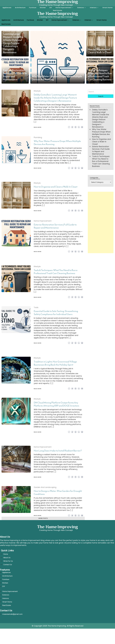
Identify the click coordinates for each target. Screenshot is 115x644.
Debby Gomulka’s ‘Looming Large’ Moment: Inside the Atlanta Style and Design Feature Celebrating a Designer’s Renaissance (13, 42)
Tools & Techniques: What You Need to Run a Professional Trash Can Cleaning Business (100, 75)
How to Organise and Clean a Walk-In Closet (100, 51)
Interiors (94, 8)
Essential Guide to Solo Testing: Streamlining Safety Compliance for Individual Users (56, 313)
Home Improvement (65, 8)
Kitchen (43, 8)
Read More (38, 127)
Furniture (33, 8)
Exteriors (82, 8)
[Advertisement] (100, 222)
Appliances (7, 8)
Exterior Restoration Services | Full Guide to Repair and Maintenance (15, 75)
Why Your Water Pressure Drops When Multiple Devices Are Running (57, 78)
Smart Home (107, 8)
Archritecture (20, 8)
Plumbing (38, 137)
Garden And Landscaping (45, 487)
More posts (43, 518)
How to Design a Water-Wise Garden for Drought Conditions (58, 493)
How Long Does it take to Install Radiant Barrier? (58, 451)
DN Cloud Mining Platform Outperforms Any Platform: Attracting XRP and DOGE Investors (56, 404)
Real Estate (57, 10)
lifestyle (37, 91)
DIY (51, 8)
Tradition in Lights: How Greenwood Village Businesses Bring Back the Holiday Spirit (55, 363)
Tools (36, 307)
